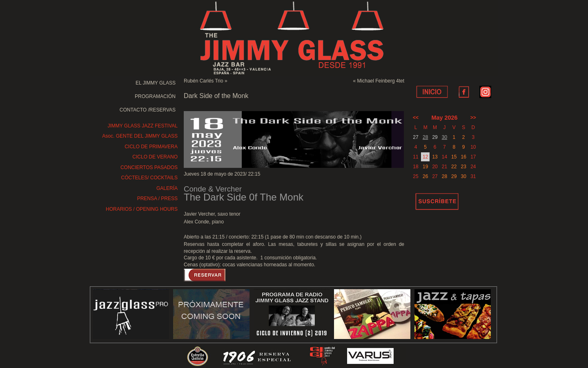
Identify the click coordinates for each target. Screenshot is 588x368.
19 (425, 167)
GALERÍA (167, 188)
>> (473, 118)
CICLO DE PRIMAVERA (151, 147)
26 (425, 176)
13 (435, 157)
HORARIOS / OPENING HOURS (142, 209)
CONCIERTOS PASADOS (149, 167)
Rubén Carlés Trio (204, 81)
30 (444, 137)
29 (454, 176)
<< (416, 118)
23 (463, 167)
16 (463, 157)
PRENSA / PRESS (157, 198)
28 (425, 137)
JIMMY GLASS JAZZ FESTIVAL (143, 126)
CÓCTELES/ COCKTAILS (149, 178)
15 (454, 157)
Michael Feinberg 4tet (381, 81)
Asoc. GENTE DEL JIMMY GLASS (140, 136)
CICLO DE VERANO (155, 157)
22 (454, 167)
